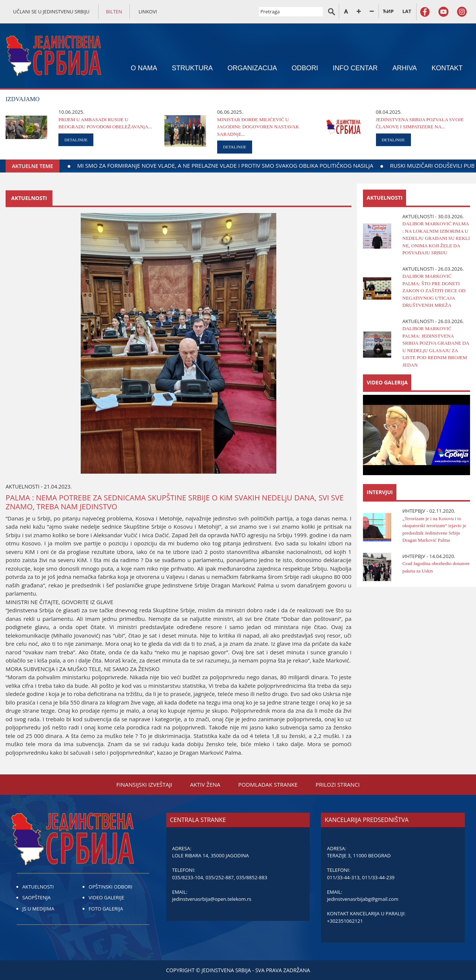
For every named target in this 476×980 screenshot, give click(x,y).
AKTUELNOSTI (38, 887)
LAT (407, 11)
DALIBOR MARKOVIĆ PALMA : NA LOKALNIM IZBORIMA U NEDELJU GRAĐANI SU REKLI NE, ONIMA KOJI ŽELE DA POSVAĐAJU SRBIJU (436, 238)
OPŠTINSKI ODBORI (110, 887)
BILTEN (114, 12)
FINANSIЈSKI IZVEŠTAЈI (144, 784)
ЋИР (388, 11)
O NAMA (144, 68)
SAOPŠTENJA (36, 897)
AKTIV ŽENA (205, 784)
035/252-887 (220, 877)
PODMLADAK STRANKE (268, 784)
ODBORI (305, 68)
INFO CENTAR (355, 68)
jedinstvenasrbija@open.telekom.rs (212, 899)
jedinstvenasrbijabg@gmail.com (363, 899)
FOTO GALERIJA (106, 909)
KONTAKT (447, 68)
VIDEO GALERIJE (106, 897)
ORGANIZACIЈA (252, 68)
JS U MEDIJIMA (38, 909)
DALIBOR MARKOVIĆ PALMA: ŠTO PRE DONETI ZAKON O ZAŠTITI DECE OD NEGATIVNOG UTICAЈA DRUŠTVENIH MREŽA (434, 291)
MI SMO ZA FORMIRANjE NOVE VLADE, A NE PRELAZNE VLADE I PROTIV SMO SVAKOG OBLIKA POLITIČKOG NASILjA (295, 165)
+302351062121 (345, 921)
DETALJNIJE (76, 140)
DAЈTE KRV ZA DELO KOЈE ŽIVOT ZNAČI (80, 165)
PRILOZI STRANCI (337, 784)
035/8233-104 (188, 877)
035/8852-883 (252, 877)
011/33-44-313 (343, 877)
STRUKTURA (192, 68)
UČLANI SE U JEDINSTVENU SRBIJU (51, 12)
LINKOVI (148, 12)
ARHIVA (405, 68)
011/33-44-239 (378, 877)
